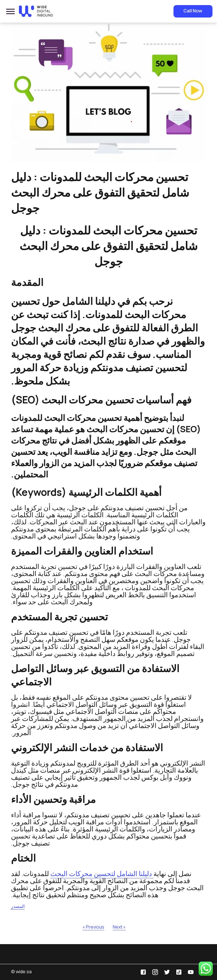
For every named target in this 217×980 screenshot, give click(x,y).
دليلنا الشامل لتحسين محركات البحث (102, 873)
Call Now (193, 11)
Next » (119, 927)
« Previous (93, 927)
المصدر (18, 906)
